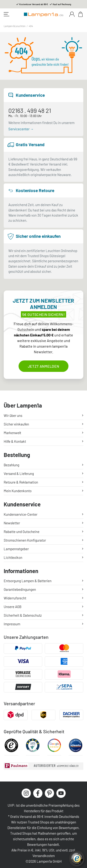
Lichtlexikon (13, 557)
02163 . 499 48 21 (30, 110)
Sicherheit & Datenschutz (23, 615)
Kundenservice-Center (21, 514)
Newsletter (12, 523)
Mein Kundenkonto (18, 491)
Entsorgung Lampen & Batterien (28, 581)
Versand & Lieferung (19, 474)
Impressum (12, 624)
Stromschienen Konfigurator (25, 540)
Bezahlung (11, 465)
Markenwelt (12, 433)
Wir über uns (13, 415)
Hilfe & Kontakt (15, 441)
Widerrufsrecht (15, 598)
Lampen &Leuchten (15, 26)
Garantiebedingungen (20, 589)
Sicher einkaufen (16, 424)
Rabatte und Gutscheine (22, 532)
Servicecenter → (21, 129)
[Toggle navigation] (6, 14)
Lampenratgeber (16, 549)
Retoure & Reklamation (21, 482)
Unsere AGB (13, 607)
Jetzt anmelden (43, 366)
